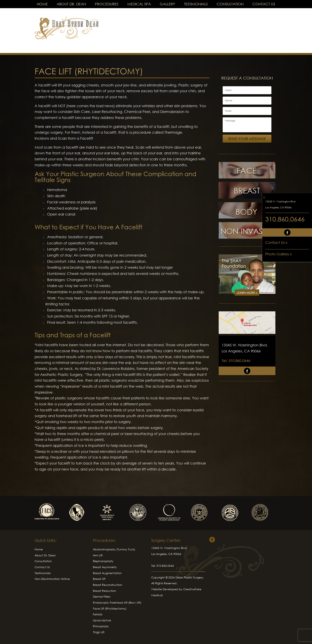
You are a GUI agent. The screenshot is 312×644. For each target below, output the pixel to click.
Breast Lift (99, 579)
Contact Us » (276, 242)
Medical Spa (139, 4)
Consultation (230, 4)
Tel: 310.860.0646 (236, 361)
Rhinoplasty (101, 626)
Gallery (167, 4)
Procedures (107, 4)
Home (42, 4)
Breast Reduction (105, 591)
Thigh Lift (99, 632)
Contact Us (264, 4)
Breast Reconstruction (108, 585)
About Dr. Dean (71, 4)
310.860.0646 (285, 219)
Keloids (98, 614)
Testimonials (196, 4)
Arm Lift (98, 555)
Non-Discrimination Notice (52, 579)
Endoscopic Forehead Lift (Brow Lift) (117, 602)
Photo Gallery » (278, 254)
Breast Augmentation (107, 573)
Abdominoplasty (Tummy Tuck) (114, 549)
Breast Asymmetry (105, 567)
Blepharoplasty (103, 561)
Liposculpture (102, 620)
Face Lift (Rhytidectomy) (110, 608)
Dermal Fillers (102, 596)
